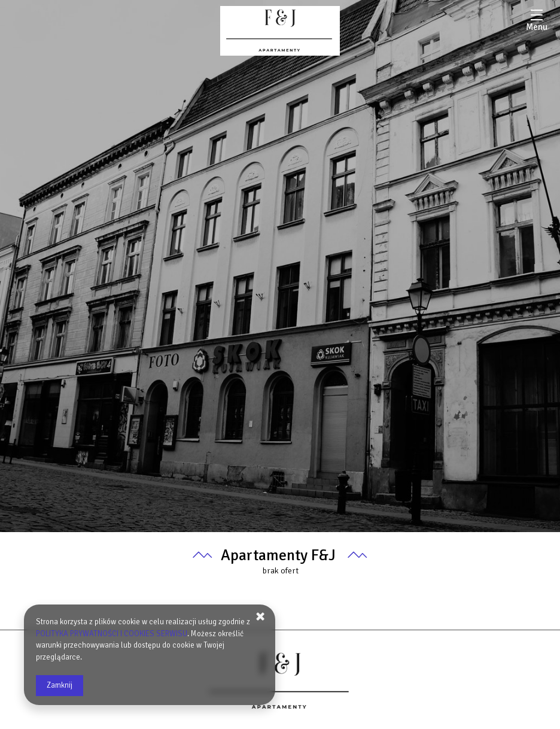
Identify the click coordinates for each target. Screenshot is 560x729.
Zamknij (60, 685)
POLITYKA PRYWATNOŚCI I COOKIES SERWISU (112, 634)
